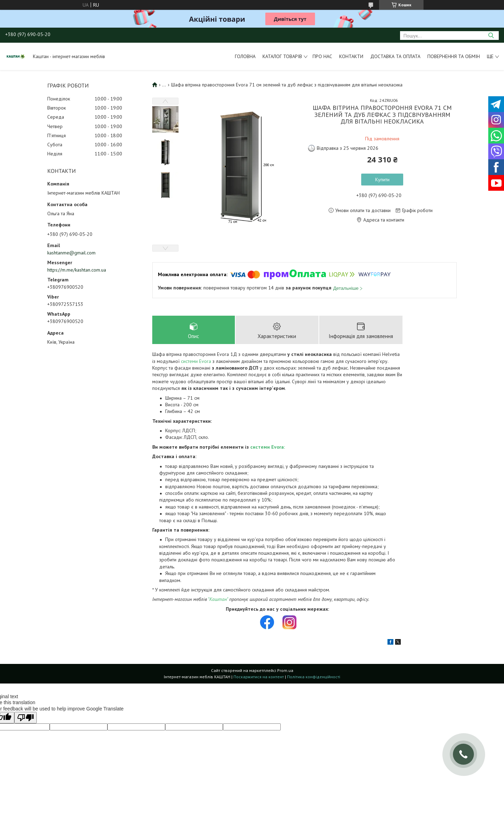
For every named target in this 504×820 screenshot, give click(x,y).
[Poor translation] (26, 718)
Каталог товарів (282, 56)
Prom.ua (285, 671)
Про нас (322, 56)
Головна (245, 56)
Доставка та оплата (395, 56)
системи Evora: (268, 447)
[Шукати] (491, 36)
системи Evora (196, 361)
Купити (382, 180)
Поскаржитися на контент (259, 677)
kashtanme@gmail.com (71, 253)
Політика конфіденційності (314, 677)
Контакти (351, 56)
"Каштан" (218, 600)
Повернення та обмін (454, 56)
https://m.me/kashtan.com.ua (77, 270)
